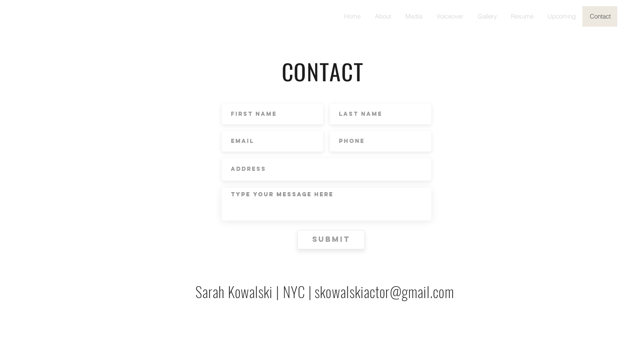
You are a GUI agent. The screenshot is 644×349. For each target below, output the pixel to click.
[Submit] (331, 240)
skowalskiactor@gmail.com (384, 292)
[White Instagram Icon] (631, 336)
